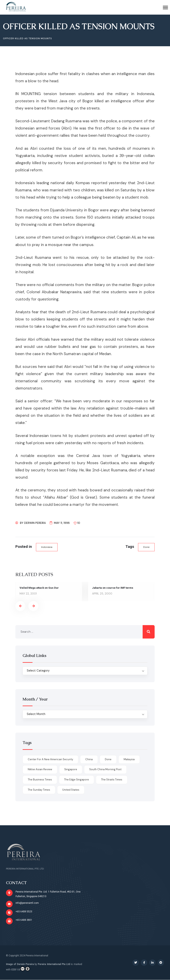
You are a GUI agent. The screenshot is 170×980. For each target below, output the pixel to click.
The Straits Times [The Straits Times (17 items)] (112, 780)
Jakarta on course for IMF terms (113, 588)
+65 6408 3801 (24, 920)
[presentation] (20, 606)
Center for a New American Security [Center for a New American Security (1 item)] (50, 759)
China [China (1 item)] (89, 759)
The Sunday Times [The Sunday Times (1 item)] (39, 790)
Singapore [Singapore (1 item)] (71, 770)
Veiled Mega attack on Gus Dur (40, 588)
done (146, 547)
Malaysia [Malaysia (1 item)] (129, 759)
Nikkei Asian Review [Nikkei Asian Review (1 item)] (40, 770)
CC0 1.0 (20, 969)
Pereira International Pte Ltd (54, 964)
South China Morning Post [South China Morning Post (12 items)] (105, 770)
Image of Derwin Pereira (20, 964)
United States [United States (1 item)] (71, 790)
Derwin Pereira (35, 523)
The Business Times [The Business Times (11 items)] (40, 780)
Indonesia (47, 547)
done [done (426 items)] (108, 759)
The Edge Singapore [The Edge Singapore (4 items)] (77, 780)
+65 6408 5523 (24, 912)
